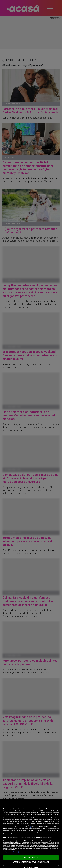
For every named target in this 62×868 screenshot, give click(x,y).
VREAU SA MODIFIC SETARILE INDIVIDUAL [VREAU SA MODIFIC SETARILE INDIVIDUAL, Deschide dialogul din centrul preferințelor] (31, 862)
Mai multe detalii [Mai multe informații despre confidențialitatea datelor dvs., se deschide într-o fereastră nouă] (33, 816)
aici (31, 827)
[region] (31, 834)
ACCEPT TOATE (31, 858)
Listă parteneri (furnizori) (11, 852)
